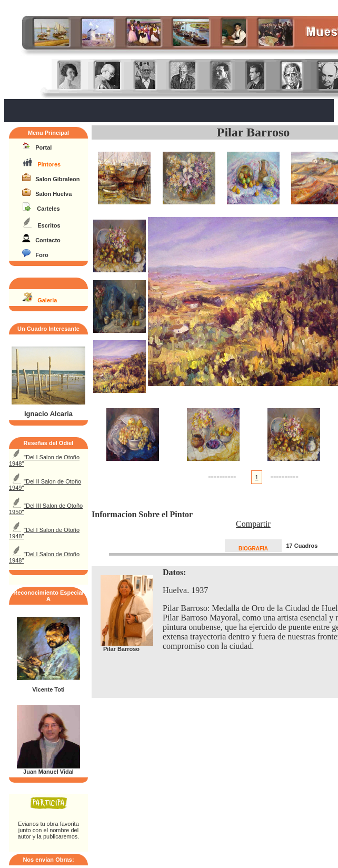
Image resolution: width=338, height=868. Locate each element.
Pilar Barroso (253, 132)
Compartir (253, 524)
